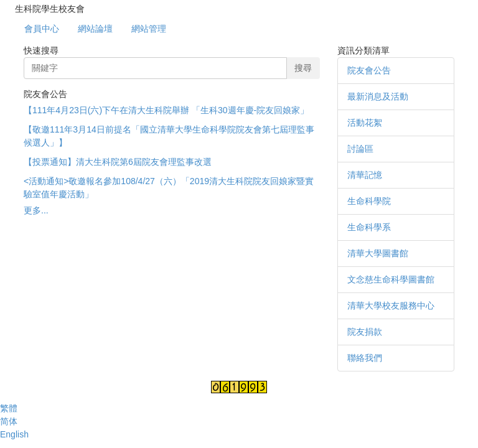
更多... (36, 210)
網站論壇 (95, 29)
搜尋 (303, 68)
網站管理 (149, 29)
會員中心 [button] (42, 29)
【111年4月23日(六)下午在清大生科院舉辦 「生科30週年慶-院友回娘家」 (166, 110)
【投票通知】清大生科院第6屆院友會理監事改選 (118, 162)
